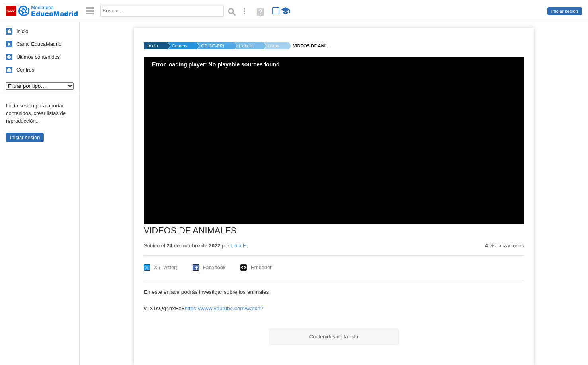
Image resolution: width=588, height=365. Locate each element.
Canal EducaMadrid (39, 44)
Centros (25, 70)
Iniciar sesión (565, 11)
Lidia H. (246, 46)
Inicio (22, 31)
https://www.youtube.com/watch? (224, 308)
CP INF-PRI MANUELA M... (213, 46)
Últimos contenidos (38, 57)
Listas (274, 46)
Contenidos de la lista (334, 337)
